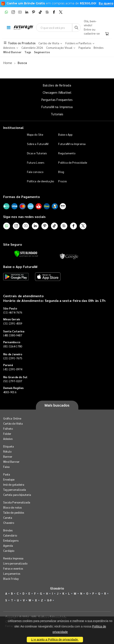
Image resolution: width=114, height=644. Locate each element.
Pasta (7, 474)
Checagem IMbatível (57, 92)
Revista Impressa (13, 558)
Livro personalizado (15, 563)
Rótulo (7, 451)
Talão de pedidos (14, 512)
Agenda (8, 546)
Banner (8, 457)
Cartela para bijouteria (17, 495)
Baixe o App (65, 135)
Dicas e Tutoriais (37, 153)
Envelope (9, 479)
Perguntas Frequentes (57, 100)
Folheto (8, 429)
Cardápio (9, 551)
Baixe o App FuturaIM (20, 267)
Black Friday (11, 579)
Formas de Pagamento (22, 197)
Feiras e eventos (13, 568)
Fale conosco (35, 172)
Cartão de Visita (13, 423)
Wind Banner (11, 462)
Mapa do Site (35, 135)
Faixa (6, 467)
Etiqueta (9, 446)
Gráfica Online (12, 418)
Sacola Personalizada (17, 502)
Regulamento (67, 153)
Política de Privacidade (73, 162)
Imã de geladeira (14, 484)
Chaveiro (9, 523)
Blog (61, 172)
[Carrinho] (107, 34)
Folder (7, 434)
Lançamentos (12, 574)
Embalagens (11, 540)
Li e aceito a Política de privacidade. (55, 640)
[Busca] (76, 28)
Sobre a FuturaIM (38, 144)
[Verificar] (26, 254)
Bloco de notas (12, 507)
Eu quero (106, 3)
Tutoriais (57, 114)
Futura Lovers (36, 162)
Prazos (62, 181)
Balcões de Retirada (57, 85)
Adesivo (8, 439)
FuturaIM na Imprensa (57, 107)
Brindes (8, 530)
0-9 (49, 600)
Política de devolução (40, 181)
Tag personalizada (15, 490)
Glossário (57, 588)
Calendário (10, 535)
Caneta (8, 518)
